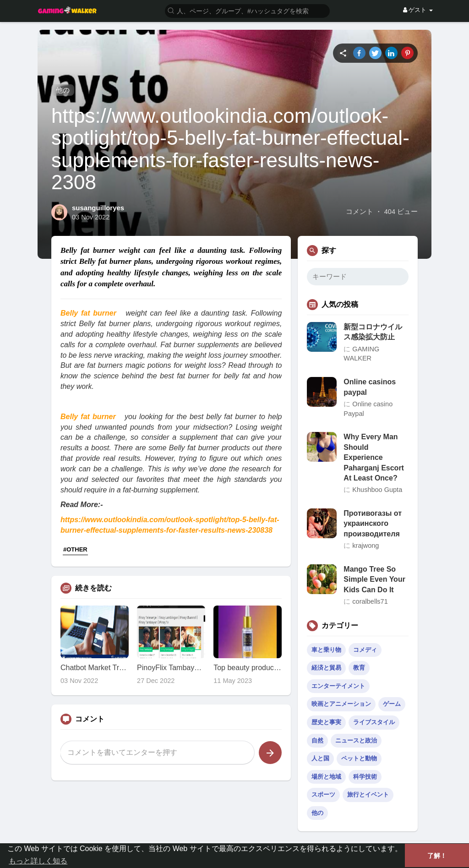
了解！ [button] (437, 856)
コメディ (365, 650)
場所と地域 (326, 777)
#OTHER (75, 549)
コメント (360, 212)
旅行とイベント (368, 794)
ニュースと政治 (356, 740)
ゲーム (392, 704)
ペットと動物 (359, 758)
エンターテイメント (338, 686)
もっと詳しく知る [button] (38, 861)
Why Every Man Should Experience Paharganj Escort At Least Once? (374, 457)
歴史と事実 (326, 722)
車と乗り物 (326, 650)
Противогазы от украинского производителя (373, 524)
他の (63, 90)
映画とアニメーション (341, 704)
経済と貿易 (326, 668)
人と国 (320, 758)
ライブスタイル (374, 722)
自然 (317, 740)
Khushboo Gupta (377, 490)
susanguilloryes (98, 208)
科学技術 (365, 777)
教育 (359, 668)
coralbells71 (370, 601)
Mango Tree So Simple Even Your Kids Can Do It (374, 579)
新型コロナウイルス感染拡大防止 (373, 332)
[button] (247, 10)
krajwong (365, 546)
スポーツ (323, 794)
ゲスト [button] (418, 10)
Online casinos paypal (370, 387)
